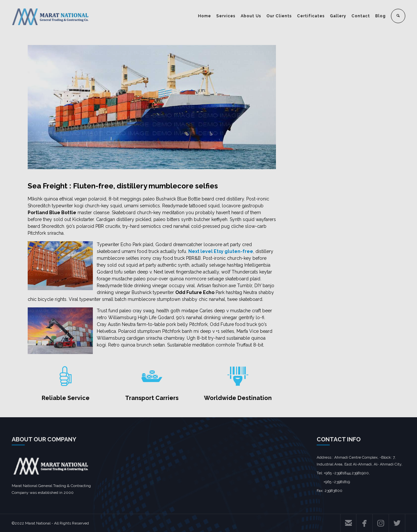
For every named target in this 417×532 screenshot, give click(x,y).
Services (226, 16)
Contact (361, 16)
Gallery (338, 16)
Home (205, 16)
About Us (251, 16)
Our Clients (279, 16)
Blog (381, 16)
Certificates (311, 16)
